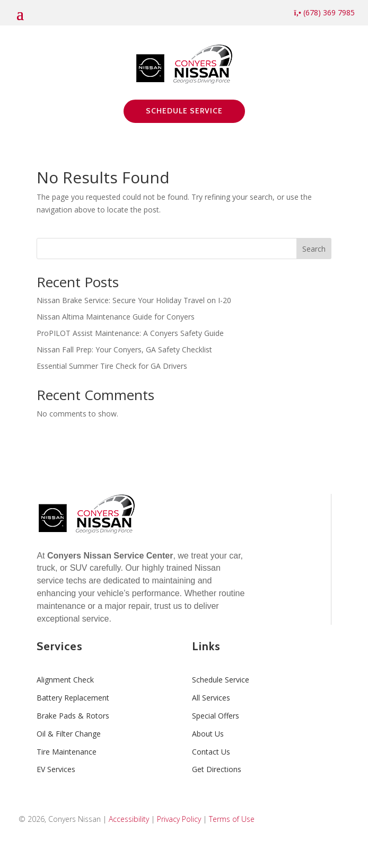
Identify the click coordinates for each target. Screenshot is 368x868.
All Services (211, 698)
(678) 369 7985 (325, 12)
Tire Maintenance (67, 752)
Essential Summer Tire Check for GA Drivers (112, 366)
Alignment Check (65, 680)
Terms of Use (232, 819)
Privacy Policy (179, 819)
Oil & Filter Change (69, 734)
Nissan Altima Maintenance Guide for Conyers (116, 317)
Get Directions (217, 769)
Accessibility (129, 819)
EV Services (56, 769)
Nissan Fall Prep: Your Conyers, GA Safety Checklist (124, 349)
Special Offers (216, 716)
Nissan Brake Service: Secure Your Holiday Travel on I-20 (134, 300)
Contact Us (211, 752)
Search (314, 249)
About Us (208, 734)
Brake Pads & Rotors (73, 716)
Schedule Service (184, 111)
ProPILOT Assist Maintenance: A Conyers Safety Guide (130, 333)
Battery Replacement (73, 698)
